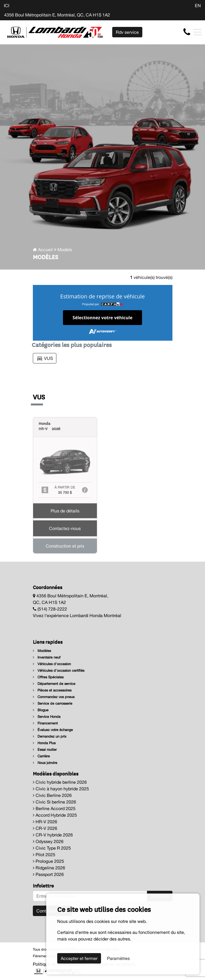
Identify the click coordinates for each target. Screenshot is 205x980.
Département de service (54, 684)
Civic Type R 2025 (52, 848)
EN (198, 5)
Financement (45, 723)
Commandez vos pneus (54, 697)
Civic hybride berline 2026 (60, 782)
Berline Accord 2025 (54, 808)
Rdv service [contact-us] (127, 32)
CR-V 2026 (45, 828)
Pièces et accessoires (52, 690)
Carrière (41, 756)
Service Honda (47, 717)
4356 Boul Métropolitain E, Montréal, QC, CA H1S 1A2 (57, 15)
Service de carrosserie (53, 703)
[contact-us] (187, 32)
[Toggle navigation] (198, 32)
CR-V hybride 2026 (53, 835)
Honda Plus (44, 743)
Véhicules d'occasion (52, 664)
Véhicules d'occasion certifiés (59, 670)
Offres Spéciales (48, 677)
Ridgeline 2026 (49, 868)
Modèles (42, 651)
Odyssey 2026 (48, 841)
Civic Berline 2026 (52, 795)
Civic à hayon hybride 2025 (61, 789)
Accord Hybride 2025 (55, 815)
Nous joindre (45, 763)
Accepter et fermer (79, 958)
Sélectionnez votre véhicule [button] (102, 318)
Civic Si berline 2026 (54, 802)
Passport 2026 (48, 874)
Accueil (43, 250)
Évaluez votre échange (53, 730)
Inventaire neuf (47, 657)
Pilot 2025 (44, 855)
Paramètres (118, 958)
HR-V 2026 (45, 822)
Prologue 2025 (48, 861)
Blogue (41, 710)
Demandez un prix (50, 736)
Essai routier (45, 750)
